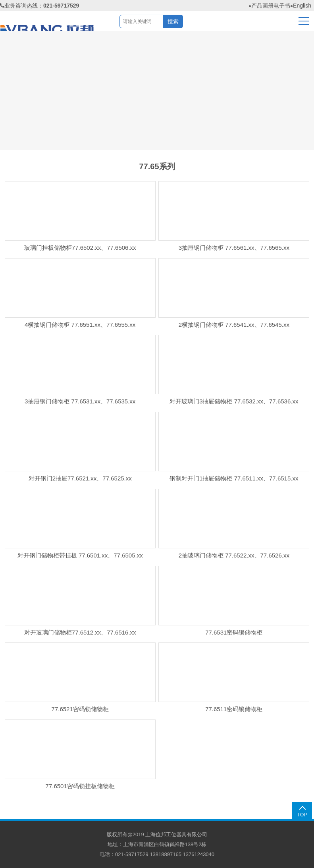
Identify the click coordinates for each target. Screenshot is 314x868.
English (302, 6)
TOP (302, 815)
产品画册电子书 (271, 6)
